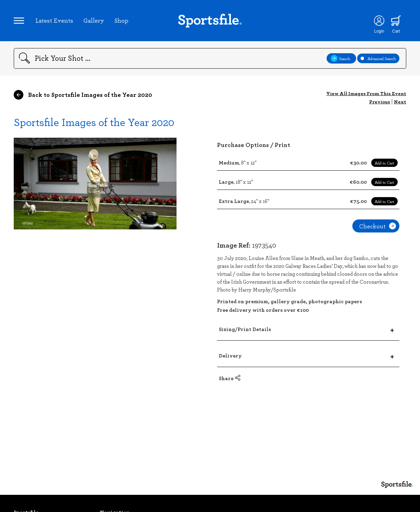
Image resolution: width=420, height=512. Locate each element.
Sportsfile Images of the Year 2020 (94, 122)
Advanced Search (378, 58)
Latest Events (54, 20)
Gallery (94, 20)
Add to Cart (384, 163)
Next (400, 101)
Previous (380, 101)
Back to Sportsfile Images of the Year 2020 (83, 95)
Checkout (378, 226)
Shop (121, 20)
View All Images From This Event (366, 93)
